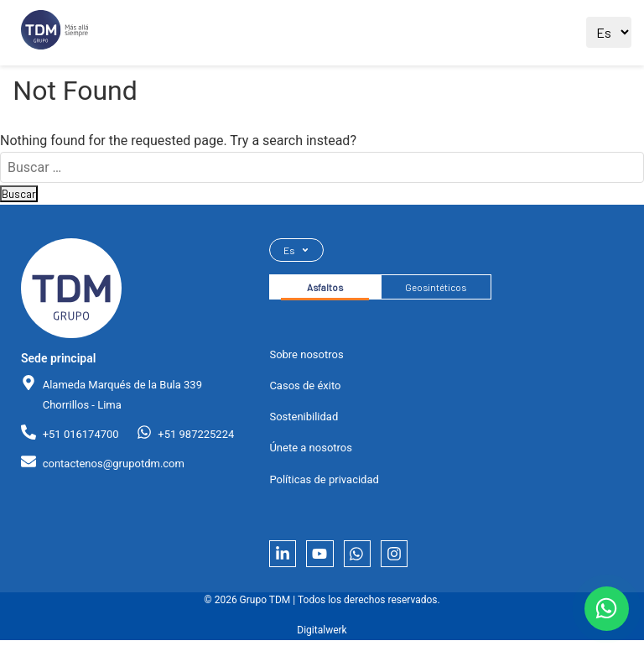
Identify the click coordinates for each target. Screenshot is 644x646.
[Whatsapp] (365, 558)
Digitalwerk (322, 637)
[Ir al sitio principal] (55, 33)
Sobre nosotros (306, 358)
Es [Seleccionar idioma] (296, 251)
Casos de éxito (305, 389)
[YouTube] (325, 558)
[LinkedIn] (284, 558)
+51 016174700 (81, 434)
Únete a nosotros (311, 451)
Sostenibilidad (304, 420)
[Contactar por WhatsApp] (604, 606)
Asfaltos (328, 289)
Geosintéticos (445, 289)
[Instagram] (405, 558)
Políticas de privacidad (324, 482)
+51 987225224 (196, 434)
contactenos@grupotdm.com (114, 464)
